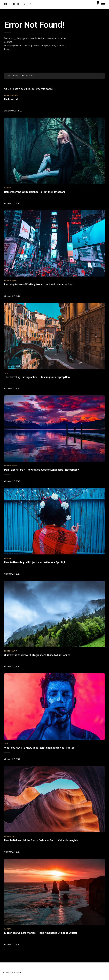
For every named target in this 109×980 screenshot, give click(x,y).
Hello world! (11, 99)
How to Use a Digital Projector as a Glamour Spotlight (35, 562)
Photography (11, 281)
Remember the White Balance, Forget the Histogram (35, 192)
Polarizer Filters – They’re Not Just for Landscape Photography (42, 470)
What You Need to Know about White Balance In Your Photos (39, 748)
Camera (8, 188)
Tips (6, 373)
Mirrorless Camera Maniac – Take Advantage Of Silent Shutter (41, 933)
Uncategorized (11, 95)
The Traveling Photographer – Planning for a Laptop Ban (37, 377)
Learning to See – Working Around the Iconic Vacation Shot (39, 284)
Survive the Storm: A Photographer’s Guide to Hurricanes (37, 655)
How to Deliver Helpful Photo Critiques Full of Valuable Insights (41, 840)
